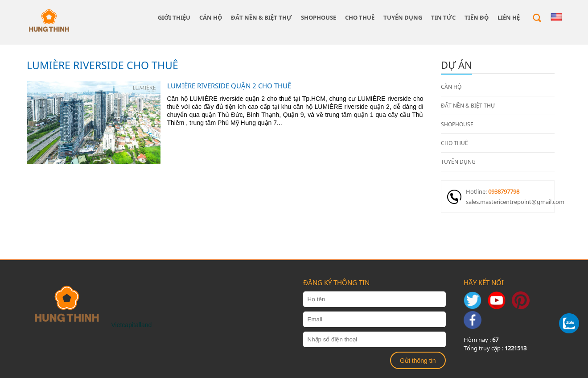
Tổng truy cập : (495, 348)
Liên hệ (509, 17)
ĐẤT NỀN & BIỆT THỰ (261, 17)
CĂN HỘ (211, 17)
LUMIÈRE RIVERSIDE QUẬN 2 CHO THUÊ (229, 86)
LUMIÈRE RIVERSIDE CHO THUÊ (103, 65)
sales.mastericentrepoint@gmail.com (510, 202)
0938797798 (504, 191)
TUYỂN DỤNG (403, 17)
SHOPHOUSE (319, 17)
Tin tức (443, 17)
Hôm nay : (481, 340)
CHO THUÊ (360, 17)
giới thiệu (174, 17)
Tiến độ (477, 17)
